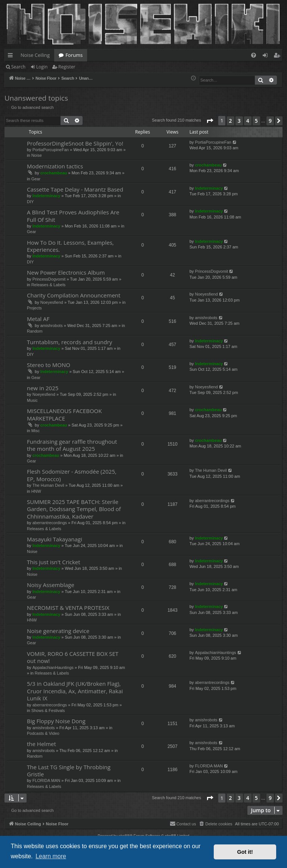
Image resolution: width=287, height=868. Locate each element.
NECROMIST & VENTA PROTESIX (68, 608)
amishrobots (52, 325)
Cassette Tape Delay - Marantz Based (75, 189)
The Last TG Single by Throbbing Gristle (69, 771)
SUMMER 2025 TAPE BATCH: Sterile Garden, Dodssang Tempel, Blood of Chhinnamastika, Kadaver (74, 509)
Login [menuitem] (267, 56)
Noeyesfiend (52, 302)
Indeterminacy (47, 196)
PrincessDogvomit (49, 279)
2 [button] (231, 121)
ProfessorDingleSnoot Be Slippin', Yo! (75, 143)
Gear (36, 179)
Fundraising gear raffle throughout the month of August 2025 (72, 445)
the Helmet (41, 744)
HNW (36, 491)
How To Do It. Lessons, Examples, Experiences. (70, 246)
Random (35, 331)
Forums (74, 55)
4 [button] (248, 121)
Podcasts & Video (43, 733)
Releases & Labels (49, 285)
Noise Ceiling (35, 55)
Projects (34, 308)
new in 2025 (43, 388)
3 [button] (239, 121)
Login (42, 67)
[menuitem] (254, 55)
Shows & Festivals (48, 710)
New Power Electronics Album (66, 272)
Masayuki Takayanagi (55, 539)
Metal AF (38, 319)
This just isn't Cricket (54, 562)
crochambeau (54, 173)
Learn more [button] (51, 856)
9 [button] (270, 121)
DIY (30, 202)
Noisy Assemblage (51, 585)
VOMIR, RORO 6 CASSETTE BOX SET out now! (73, 657)
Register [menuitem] (278, 56)
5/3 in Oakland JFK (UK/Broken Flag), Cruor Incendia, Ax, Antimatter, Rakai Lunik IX (75, 691)
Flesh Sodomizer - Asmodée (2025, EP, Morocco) (72, 475)
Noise (37, 155)
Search (18, 67)
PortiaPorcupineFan (51, 150)
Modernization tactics (55, 166)
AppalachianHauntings (53, 667)
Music (32, 400)
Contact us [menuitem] (183, 823)
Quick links (12, 56)
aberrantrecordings (50, 523)
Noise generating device (58, 631)
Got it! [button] (245, 852)
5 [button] (256, 121)
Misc (36, 431)
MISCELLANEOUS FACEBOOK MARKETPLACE (64, 414)
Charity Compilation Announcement (74, 295)
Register (67, 67)
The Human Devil (48, 485)
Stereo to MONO (49, 365)
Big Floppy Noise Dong (56, 721)
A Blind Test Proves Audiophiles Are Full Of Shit (73, 216)
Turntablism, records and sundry (70, 342)
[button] (210, 121)
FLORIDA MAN (47, 780)
